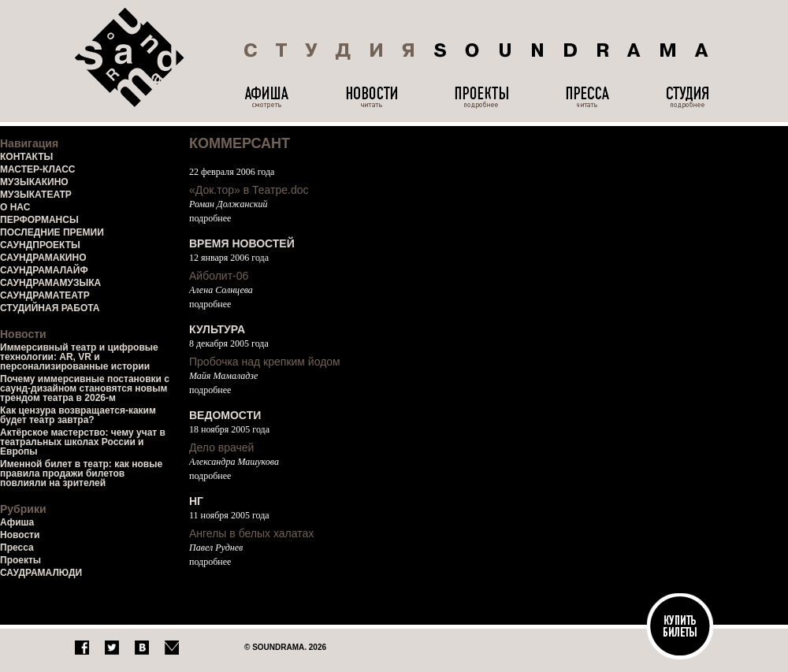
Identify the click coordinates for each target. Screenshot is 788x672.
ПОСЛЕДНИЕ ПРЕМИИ (52, 232)
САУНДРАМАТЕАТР (45, 295)
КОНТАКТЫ (26, 157)
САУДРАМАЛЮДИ (41, 573)
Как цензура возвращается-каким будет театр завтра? (78, 415)
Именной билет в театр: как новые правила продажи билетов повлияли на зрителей (81, 473)
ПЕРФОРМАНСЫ (39, 220)
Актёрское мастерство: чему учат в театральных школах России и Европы (83, 442)
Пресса (17, 548)
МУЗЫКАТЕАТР (36, 195)
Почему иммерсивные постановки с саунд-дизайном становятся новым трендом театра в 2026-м (85, 388)
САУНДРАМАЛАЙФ (44, 270)
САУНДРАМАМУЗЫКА (50, 283)
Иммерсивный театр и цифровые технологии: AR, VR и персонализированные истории (79, 357)
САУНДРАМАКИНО (43, 258)
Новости (20, 535)
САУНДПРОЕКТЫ (40, 245)
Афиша (17, 522)
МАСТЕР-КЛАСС (38, 169)
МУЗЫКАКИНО (34, 182)
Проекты (20, 560)
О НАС (15, 207)
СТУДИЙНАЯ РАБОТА (50, 308)
